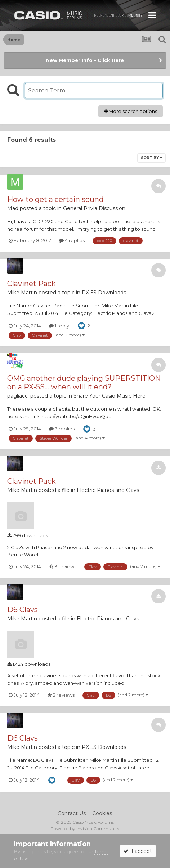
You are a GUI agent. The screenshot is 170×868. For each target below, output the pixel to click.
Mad (13, 208)
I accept (138, 851)
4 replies (72, 240)
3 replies (62, 429)
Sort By (151, 158)
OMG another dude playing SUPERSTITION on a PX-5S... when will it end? (84, 383)
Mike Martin (22, 293)
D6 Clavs (23, 610)
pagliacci (18, 396)
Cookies (102, 813)
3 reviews (63, 566)
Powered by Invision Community (85, 829)
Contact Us (72, 813)
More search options (131, 111)
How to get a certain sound (55, 199)
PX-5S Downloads (104, 293)
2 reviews (61, 695)
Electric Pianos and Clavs (108, 490)
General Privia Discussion (94, 208)
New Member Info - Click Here (85, 60)
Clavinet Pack (32, 284)
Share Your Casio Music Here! (110, 396)
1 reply (59, 326)
